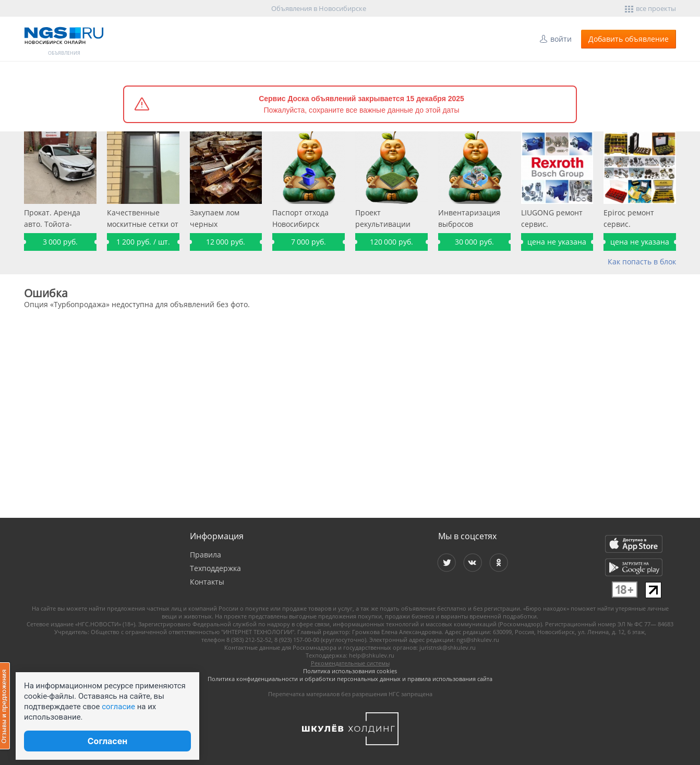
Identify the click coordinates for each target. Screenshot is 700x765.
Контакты (207, 582)
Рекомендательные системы (350, 663)
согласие (118, 707)
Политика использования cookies (350, 671)
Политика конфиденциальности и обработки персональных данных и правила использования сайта (350, 679)
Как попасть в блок (642, 262)
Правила (206, 555)
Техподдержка (215, 568)
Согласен (107, 741)
